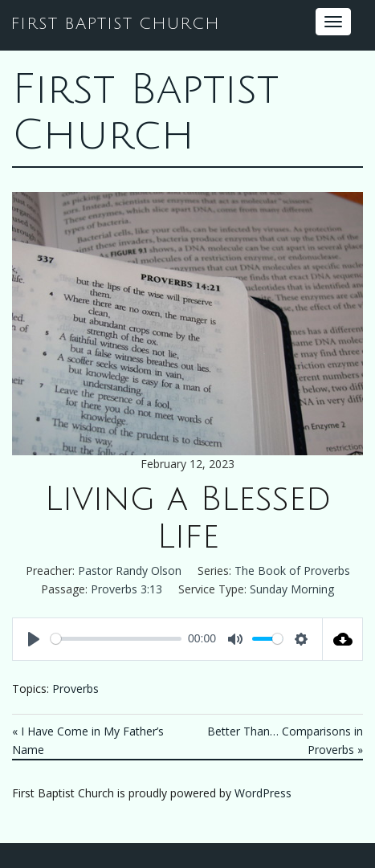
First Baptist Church (145, 112)
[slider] (116, 639)
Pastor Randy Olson (130, 571)
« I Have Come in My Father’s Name (88, 740)
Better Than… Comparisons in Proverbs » (285, 740)
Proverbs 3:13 (126, 589)
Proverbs (75, 689)
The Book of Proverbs (292, 571)
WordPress (263, 793)
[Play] (34, 639)
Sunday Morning (292, 589)
